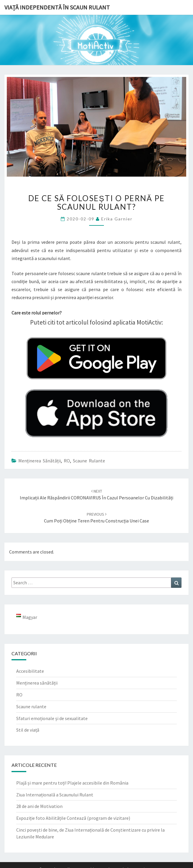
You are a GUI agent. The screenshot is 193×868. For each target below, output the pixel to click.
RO (67, 461)
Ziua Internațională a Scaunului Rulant (55, 795)
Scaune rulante (89, 461)
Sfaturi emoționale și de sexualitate (52, 718)
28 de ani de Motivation (39, 806)
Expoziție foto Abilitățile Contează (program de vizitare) (73, 818)
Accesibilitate (30, 671)
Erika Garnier (117, 219)
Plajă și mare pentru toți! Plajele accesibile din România (72, 783)
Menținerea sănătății (40, 461)
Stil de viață (28, 730)
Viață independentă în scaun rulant (57, 7)
